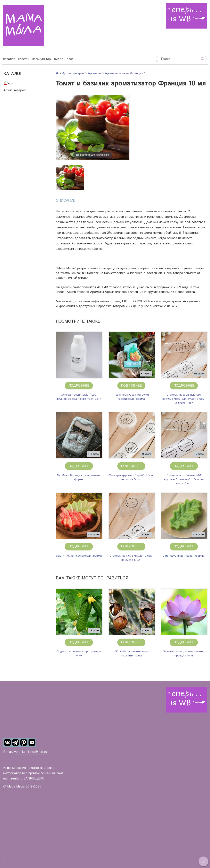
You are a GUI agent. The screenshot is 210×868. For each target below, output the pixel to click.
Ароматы (95, 73)
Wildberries (135, 273)
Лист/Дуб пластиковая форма (184, 556)
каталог (9, 59)
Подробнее (79, 386)
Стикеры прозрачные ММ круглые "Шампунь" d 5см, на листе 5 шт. (184, 479)
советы (24, 59)
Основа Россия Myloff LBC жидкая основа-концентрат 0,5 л (79, 397)
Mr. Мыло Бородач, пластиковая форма (79, 477)
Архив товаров (14, 90)
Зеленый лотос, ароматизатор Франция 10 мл (184, 654)
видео (59, 59)
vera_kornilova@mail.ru (31, 752)
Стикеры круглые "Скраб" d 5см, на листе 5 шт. (131, 477)
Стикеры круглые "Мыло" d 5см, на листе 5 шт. (131, 558)
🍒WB (8, 83)
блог (70, 59)
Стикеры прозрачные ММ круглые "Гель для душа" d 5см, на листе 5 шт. (184, 399)
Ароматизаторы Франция (124, 73)
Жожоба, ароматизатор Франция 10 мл (131, 654)
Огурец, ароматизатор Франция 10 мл (79, 654)
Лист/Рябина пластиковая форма (79, 556)
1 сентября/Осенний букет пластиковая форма (131, 397)
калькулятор (42, 59)
